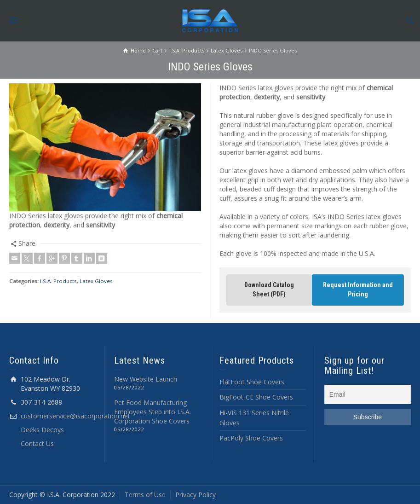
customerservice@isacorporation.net (75, 416)
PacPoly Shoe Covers (251, 438)
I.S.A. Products (58, 281)
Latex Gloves (96, 281)
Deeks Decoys (42, 430)
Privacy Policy (196, 495)
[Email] (368, 394)
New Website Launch (146, 379)
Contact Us (37, 443)
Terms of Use (145, 495)
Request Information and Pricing (358, 290)
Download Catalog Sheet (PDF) (269, 290)
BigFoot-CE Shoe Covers (256, 397)
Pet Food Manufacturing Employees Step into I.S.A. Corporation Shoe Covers (152, 412)
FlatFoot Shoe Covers (252, 382)
